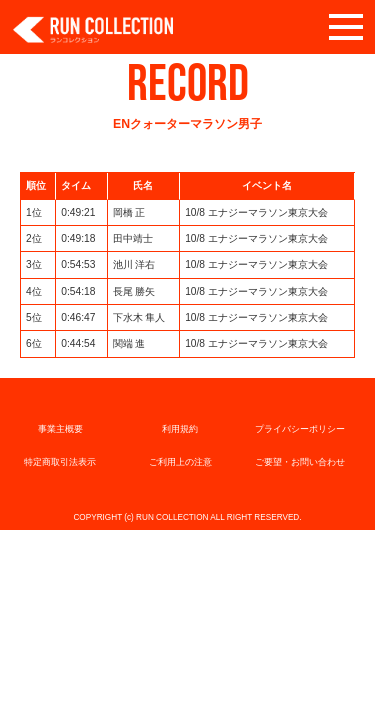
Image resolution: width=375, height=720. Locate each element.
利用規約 (180, 429)
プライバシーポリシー (300, 429)
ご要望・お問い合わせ (300, 462)
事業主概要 (60, 429)
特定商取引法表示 (60, 462)
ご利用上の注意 (180, 462)
